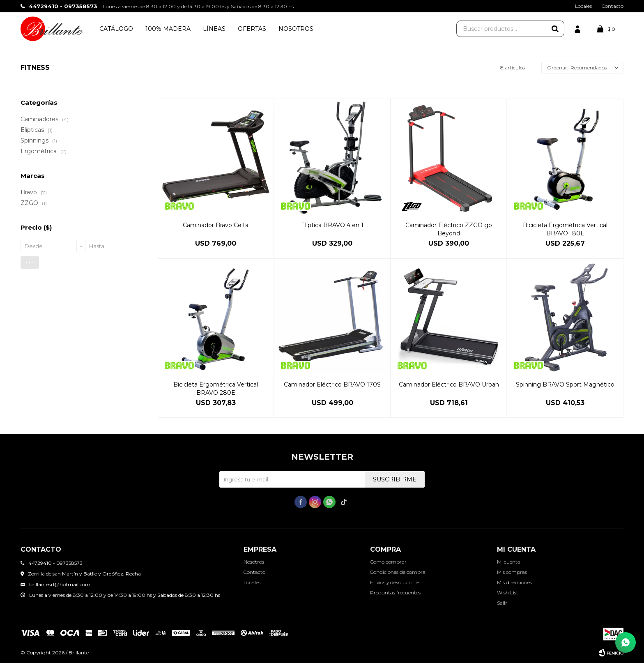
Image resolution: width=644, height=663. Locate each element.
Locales (583, 6)
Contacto (612, 6)
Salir (502, 603)
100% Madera (168, 29)
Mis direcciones (514, 582)
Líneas (214, 29)
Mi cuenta (509, 562)
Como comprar (388, 562)
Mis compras (512, 572)
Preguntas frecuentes (395, 593)
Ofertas (252, 29)
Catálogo (116, 29)
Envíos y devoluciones (395, 582)
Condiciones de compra (398, 572)
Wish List (508, 593)
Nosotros (296, 29)
